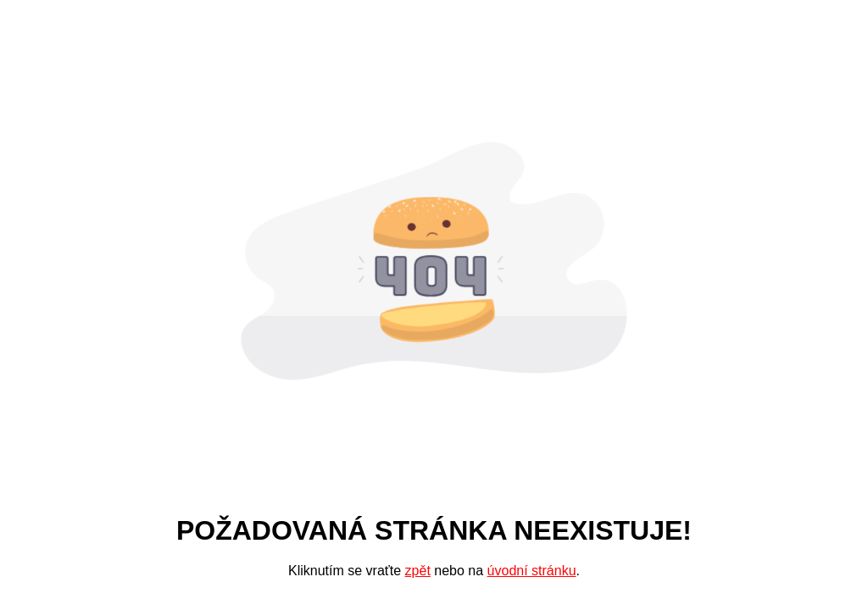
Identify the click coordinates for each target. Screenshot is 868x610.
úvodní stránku (532, 571)
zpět (418, 571)
